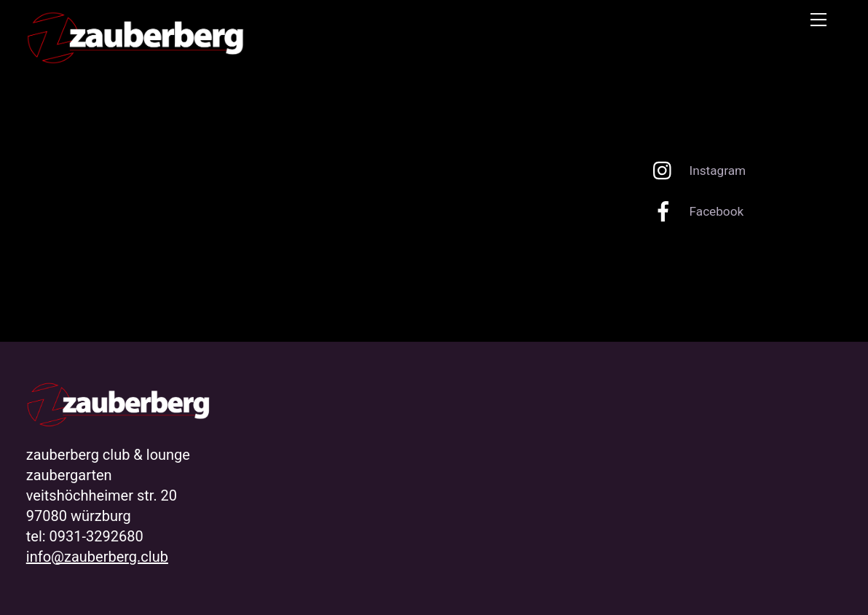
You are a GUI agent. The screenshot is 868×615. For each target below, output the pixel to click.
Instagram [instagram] (696, 171)
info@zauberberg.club (97, 557)
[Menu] (818, 20)
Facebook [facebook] (695, 211)
